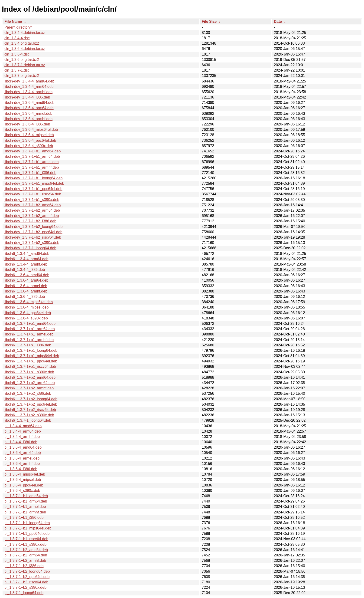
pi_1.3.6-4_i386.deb (21, 469)
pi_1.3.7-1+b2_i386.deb (24, 566)
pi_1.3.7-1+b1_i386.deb (24, 517)
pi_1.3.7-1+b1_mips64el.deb (28, 528)
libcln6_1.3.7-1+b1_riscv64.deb (30, 366)
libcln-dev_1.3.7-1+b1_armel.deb (31, 162)
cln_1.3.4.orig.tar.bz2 (22, 43)
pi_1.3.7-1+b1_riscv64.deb (26, 539)
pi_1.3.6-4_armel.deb (22, 458)
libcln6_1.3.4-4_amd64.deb (27, 254)
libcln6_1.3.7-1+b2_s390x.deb (29, 415)
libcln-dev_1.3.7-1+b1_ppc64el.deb (33, 189)
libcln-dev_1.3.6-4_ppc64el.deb (30, 140)
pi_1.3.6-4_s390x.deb (22, 491)
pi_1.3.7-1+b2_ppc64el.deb (27, 577)
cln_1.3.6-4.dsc (17, 54)
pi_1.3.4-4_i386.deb (21, 442)
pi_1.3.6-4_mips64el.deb (25, 474)
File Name (13, 21)
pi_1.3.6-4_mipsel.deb (23, 480)
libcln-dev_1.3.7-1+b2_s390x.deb (32, 243)
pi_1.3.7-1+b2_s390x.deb (25, 587)
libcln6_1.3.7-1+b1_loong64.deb (31, 350)
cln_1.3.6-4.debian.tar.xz (25, 49)
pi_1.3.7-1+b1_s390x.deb (25, 544)
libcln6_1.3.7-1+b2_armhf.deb (29, 388)
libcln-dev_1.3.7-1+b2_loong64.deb (33, 227)
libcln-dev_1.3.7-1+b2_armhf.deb (32, 216)
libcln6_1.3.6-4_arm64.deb (26, 280)
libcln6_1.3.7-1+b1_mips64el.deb (32, 356)
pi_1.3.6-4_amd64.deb (23, 447)
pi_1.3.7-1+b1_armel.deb (25, 507)
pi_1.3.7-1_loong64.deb (24, 593)
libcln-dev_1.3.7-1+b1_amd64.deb (32, 151)
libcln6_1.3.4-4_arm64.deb (26, 259)
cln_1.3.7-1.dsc (17, 70)
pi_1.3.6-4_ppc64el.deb (24, 485)
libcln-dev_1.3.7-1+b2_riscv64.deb (33, 237)
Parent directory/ (18, 27)
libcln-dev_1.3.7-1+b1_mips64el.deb (34, 183)
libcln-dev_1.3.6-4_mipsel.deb (29, 135)
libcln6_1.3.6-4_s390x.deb (26, 318)
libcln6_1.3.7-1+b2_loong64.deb (31, 399)
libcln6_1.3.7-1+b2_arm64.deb (30, 383)
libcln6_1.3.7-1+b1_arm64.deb (30, 329)
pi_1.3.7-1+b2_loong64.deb (27, 571)
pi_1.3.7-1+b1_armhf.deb (25, 512)
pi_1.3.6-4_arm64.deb (23, 453)
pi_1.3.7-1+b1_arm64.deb (26, 501)
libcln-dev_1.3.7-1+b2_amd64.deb (32, 205)
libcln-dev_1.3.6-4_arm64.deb (29, 108)
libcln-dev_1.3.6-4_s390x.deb (29, 146)
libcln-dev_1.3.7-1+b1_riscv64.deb (33, 194)
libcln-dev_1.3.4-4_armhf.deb (28, 92)
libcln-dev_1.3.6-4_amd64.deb (29, 103)
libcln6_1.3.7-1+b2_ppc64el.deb (31, 404)
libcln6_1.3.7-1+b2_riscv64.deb (30, 410)
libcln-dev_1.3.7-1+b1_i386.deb (30, 173)
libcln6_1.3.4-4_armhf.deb (26, 264)
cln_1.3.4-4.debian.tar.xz (25, 33)
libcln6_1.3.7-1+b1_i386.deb (28, 345)
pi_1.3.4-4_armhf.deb (22, 437)
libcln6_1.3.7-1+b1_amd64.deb (30, 324)
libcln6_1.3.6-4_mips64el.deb (29, 302)
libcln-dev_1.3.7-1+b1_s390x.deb (32, 200)
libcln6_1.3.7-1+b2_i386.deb (28, 393)
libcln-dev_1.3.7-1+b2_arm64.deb (32, 210)
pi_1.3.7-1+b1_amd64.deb (26, 496)
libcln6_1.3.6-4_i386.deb (25, 297)
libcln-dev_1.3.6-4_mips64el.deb (31, 130)
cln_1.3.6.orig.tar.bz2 (22, 60)
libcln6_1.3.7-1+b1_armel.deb (29, 334)
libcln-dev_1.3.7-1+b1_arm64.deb (32, 156)
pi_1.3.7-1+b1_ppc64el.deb (27, 534)
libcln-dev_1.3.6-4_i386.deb (27, 124)
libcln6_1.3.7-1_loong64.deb (28, 420)
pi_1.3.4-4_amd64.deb (23, 426)
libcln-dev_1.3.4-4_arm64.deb (29, 87)
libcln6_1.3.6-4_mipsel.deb (26, 307)
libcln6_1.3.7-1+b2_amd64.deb (30, 377)
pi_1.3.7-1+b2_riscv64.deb (26, 582)
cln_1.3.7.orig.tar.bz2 (22, 76)
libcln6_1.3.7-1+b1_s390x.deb (29, 372)
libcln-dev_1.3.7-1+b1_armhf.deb (32, 167)
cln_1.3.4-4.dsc (17, 38)
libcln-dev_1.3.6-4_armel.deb (28, 113)
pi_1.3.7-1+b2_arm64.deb (26, 555)
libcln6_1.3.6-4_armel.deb (26, 286)
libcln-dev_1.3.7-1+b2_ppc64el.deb (33, 232)
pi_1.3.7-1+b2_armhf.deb (25, 560)
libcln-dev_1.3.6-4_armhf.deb (28, 119)
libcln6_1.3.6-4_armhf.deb (26, 291)
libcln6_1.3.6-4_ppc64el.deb (28, 313)
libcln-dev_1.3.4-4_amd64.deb (29, 81)
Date (278, 21)
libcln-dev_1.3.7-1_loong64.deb (30, 248)
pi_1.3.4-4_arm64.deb (23, 431)
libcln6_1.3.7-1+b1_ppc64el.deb (31, 361)
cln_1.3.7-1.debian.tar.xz (25, 65)
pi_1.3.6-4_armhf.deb (22, 464)
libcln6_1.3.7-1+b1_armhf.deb (29, 340)
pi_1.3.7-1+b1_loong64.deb (27, 523)
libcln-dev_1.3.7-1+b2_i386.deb (30, 221)
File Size (209, 21)
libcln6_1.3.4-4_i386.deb (25, 270)
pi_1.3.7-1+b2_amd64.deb (26, 550)
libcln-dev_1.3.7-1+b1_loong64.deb (33, 178)
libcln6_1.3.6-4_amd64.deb (27, 275)
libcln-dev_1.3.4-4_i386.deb (27, 97)
